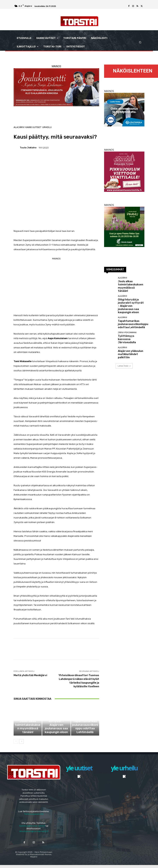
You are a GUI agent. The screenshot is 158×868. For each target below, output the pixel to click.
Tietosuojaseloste (34, 817)
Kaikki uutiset (33, 127)
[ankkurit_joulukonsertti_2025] (56, 87)
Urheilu (47, 127)
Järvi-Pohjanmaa (127, 324)
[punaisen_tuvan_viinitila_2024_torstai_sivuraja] (124, 191)
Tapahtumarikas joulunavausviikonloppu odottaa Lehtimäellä (85, 733)
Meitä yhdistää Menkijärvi (30, 675)
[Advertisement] (56, 286)
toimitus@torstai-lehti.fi (32, 829)
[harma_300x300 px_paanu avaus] (124, 246)
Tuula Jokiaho (28, 148)
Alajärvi (19, 127)
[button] (140, 42)
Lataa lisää (124, 355)
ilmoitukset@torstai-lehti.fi (34, 834)
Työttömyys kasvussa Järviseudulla (129, 329)
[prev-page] (16, 744)
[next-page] (21, 744)
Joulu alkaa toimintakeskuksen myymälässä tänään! (28, 733)
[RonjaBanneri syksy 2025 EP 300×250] (124, 125)
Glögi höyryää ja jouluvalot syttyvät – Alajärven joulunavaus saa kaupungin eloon (56, 732)
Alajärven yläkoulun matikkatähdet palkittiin (130, 343)
